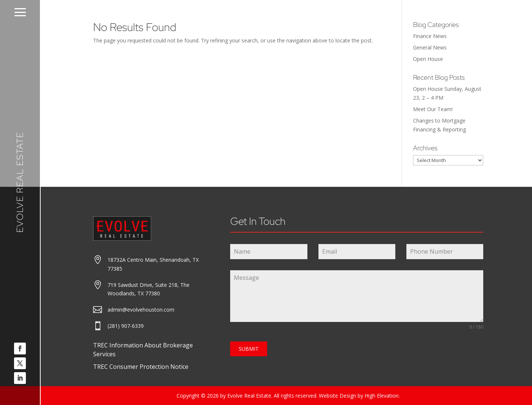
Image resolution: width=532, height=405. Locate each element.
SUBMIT (249, 349)
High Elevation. (382, 396)
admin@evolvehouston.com (141, 310)
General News (430, 47)
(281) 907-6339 (126, 326)
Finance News (430, 36)
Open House (428, 59)
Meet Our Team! (433, 109)
